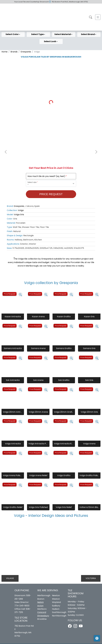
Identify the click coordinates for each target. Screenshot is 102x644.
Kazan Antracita (13, 317)
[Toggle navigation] (98, 17)
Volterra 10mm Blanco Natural (89, 507)
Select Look (50, 41)
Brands (14, 52)
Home (5, 52)
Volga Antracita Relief (64, 444)
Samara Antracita (13, 348)
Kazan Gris (89, 317)
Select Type (38, 34)
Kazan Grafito (64, 317)
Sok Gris (89, 380)
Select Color (12, 34)
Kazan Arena (38, 317)
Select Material (63, 34)
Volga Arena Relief (38, 475)
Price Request (51, 194)
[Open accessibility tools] (97, 638)
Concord (42, 612)
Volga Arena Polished (13, 475)
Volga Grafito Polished (89, 475)
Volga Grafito (64, 475)
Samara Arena (38, 348)
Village (10, 578)
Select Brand (88, 34)
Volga (21, 210)
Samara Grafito (64, 348)
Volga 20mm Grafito (64, 412)
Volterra (91, 578)
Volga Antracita (13, 444)
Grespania (26, 52)
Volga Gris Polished (38, 507)
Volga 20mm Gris (89, 412)
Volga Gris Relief (64, 507)
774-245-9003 (22, 606)
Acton (40, 606)
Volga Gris (19, 215)
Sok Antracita (13, 380)
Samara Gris (89, 348)
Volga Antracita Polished (38, 444)
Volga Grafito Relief (13, 507)
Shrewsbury (43, 616)
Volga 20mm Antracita (13, 412)
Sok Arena (38, 380)
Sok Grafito (64, 380)
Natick (40, 602)
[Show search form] (91, 17)
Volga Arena (89, 444)
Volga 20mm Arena (38, 412)
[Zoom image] (20, 295)
